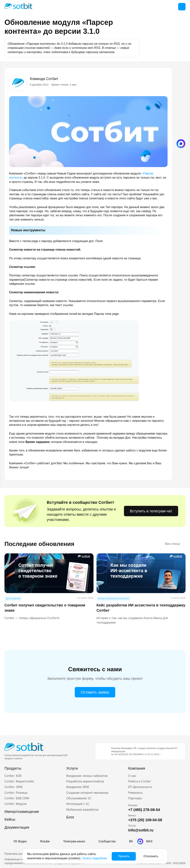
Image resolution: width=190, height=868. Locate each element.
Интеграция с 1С (78, 804)
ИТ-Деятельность (140, 787)
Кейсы (10, 819)
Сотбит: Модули (15, 804)
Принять (124, 856)
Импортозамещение (22, 812)
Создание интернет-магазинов (87, 793)
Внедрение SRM (78, 787)
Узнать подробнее (94, 858)
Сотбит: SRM (13, 787)
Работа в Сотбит (140, 781)
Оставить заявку (95, 692)
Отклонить (151, 856)
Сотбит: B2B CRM (17, 798)
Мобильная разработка (82, 810)
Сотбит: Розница (16, 793)
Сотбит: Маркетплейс (19, 781)
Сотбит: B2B (13, 776)
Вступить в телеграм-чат (151, 511)
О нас (132, 776)
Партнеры (135, 798)
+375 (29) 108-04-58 (145, 820)
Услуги (72, 768)
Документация (17, 827)
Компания (137, 768)
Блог (70, 817)
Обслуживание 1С (79, 798)
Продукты (13, 768)
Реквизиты (135, 793)
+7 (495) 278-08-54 (144, 810)
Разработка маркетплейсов (85, 781)
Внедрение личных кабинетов (87, 776)
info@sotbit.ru (141, 830)
